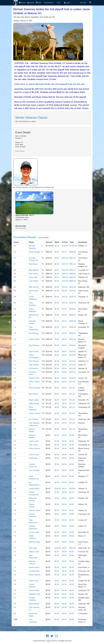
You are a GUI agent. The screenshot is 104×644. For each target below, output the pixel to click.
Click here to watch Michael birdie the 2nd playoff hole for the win (50, 84)
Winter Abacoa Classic (32, 118)
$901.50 (73, 258)
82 (15, 604)
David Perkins (34, 567)
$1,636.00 (73, 246)
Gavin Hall (33, 277)
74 (15, 510)
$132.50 (65, 270)
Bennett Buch (34, 604)
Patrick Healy (34, 590)
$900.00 (73, 252)
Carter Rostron (35, 448)
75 (15, 548)
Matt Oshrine (34, 287)
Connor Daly (34, 532)
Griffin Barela (34, 404)
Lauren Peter (34, 455)
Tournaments (49, 3)
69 (15, 287)
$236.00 (65, 246)
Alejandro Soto (35, 594)
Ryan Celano (34, 351)
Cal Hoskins (34, 368)
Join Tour (83, 3)
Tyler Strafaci (34, 365)
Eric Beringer (34, 333)
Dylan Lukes (34, 581)
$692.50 (73, 270)
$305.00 (73, 321)
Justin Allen (33, 458)
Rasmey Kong (34, 542)
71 (15, 345)
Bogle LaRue (34, 400)
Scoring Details (43, 237)
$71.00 (72, 382)
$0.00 (57, 246)
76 (15, 571)
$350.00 (58, 489)
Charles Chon (34, 378)
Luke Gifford (34, 281)
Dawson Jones (35, 510)
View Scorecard (21, 228)
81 (15, 598)
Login (67, 3)
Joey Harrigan (34, 470)
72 (15, 382)
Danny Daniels (35, 388)
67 (15, 258)
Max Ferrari (33, 394)
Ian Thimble (33, 419)
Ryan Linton (34, 274)
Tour (59, 3)
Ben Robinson (34, 345)
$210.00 (73, 345)
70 (15, 321)
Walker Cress (34, 552)
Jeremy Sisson (35, 413)
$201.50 (65, 258)
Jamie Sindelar (35, 252)
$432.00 (73, 287)
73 (15, 435)
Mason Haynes (35, 575)
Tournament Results (25, 237)
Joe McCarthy (34, 571)
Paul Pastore (34, 361)
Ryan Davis (33, 264)
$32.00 (65, 287)
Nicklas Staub (34, 339)
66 (15, 246)
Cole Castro (34, 445)
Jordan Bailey (34, 489)
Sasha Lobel (34, 441)
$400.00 (73, 309)
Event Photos (20, 151)
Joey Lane (33, 548)
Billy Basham (34, 270)
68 (15, 270)
